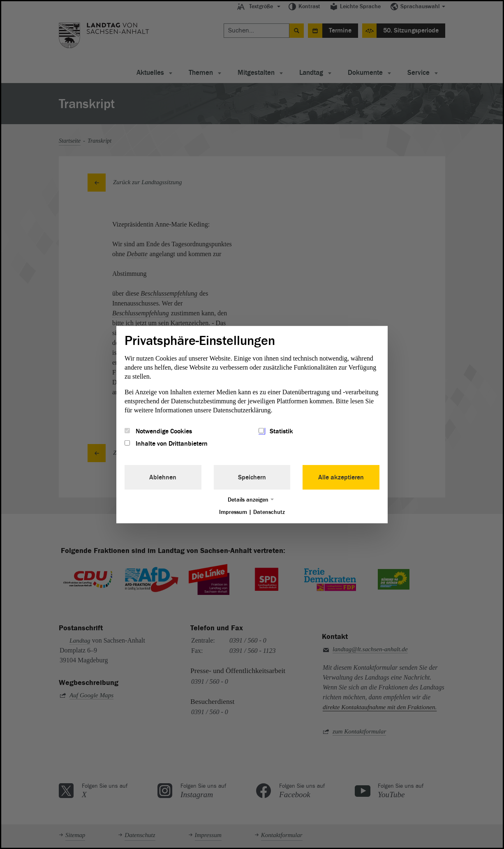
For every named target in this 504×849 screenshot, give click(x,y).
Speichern (252, 477)
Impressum (233, 512)
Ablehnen (163, 477)
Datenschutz (269, 512)
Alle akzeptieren (341, 477)
